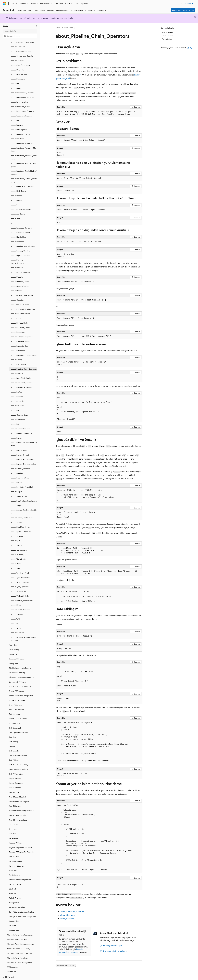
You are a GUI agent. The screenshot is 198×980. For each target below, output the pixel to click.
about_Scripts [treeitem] (16, 502)
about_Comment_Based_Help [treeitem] (22, 39)
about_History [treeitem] (17, 197)
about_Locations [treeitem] (17, 238)
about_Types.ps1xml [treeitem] (19, 588)
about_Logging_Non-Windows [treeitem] (23, 243)
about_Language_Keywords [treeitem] (22, 225)
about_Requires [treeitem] (17, 470)
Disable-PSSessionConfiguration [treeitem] (21, 674)
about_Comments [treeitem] (18, 44)
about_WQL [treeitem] (16, 620)
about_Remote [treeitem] (17, 435)
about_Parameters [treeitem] (18, 347)
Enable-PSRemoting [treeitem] (17, 688)
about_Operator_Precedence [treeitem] (22, 292)
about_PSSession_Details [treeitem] (21, 324)
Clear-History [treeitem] (14, 646)
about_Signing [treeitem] (17, 519)
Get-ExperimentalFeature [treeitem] (19, 729)
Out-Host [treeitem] (13, 826)
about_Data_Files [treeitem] (18, 67)
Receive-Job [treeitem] (14, 835)
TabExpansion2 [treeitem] (15, 900)
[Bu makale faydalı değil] (191, 48)
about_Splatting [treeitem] (17, 533)
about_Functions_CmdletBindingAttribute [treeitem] (24, 169)
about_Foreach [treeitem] (17, 122)
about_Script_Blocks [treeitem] (19, 493)
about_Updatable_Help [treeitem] (20, 593)
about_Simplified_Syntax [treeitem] (20, 524)
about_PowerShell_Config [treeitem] (21, 375)
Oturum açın (190, 3)
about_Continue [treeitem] (17, 57)
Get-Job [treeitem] (12, 743)
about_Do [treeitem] (15, 80)
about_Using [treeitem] (16, 602)
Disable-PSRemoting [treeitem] (17, 669)
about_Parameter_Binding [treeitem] (21, 338)
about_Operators (68, 915)
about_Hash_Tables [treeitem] (18, 188)
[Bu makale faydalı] (188, 48)
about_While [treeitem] (16, 625)
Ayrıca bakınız (167, 39)
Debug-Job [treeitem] (13, 660)
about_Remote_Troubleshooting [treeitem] (23, 461)
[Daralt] (37, 26)
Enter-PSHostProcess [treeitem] (17, 697)
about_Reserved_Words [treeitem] (20, 475)
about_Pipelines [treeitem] (17, 370)
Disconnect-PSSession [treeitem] (18, 679)
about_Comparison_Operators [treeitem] (23, 53)
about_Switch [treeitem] (16, 542)
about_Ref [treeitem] (15, 421)
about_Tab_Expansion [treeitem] (19, 547)
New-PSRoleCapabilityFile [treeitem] (19, 798)
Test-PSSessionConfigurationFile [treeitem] (21, 909)
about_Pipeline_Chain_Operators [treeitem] (24, 366)
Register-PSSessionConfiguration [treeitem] (22, 849)
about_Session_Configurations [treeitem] (23, 515)
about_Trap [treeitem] (15, 565)
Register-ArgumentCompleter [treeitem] (21, 844)
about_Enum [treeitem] (16, 85)
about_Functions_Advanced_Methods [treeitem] (24, 146)
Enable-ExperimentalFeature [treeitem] (20, 683)
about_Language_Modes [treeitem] (21, 229)
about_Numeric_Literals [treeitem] (20, 278)
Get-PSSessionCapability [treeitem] (19, 762)
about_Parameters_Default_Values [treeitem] (24, 352)
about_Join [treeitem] (15, 220)
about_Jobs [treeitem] (15, 215)
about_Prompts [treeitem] (17, 393)
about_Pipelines (67, 918)
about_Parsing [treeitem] (17, 357)
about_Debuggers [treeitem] (18, 76)
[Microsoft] (5, 3)
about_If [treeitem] (14, 202)
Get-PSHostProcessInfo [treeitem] (18, 752)
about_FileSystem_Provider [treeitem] (21, 113)
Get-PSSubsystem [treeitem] (16, 771)
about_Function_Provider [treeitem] (21, 131)
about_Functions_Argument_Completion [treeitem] (24, 162)
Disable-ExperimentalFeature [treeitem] (20, 665)
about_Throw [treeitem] (16, 561)
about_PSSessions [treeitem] (18, 329)
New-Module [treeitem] (14, 789)
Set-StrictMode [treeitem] (15, 881)
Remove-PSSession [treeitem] (16, 863)
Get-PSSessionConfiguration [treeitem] (20, 766)
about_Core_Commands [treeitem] (20, 62)
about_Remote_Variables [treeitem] (21, 465)
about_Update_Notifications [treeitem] (22, 597)
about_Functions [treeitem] (18, 136)
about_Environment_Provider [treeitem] (22, 90)
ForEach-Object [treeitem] (15, 720)
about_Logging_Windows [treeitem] (21, 248)
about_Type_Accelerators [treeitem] (21, 574)
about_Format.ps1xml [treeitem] (19, 126)
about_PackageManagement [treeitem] (22, 334)
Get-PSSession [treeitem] (15, 757)
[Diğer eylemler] (140, 28)
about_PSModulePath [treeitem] (20, 320)
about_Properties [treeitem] (18, 398)
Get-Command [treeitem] (15, 725)
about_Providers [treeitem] (17, 403)
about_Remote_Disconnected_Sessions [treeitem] (24, 441)
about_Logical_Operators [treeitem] (21, 252)
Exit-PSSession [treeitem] (15, 711)
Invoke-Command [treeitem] (16, 780)
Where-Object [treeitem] (15, 927)
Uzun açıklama (168, 36)
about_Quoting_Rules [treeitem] (19, 412)
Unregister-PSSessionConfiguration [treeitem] (23, 913)
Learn (58, 28)
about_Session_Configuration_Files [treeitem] (24, 508)
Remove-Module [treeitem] (16, 858)
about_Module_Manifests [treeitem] (21, 269)
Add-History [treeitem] (14, 642)
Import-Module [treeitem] (15, 775)
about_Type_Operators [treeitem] (20, 584)
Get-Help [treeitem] (13, 734)
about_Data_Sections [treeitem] (19, 71)
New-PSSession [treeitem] (15, 803)
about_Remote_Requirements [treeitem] (22, 456)
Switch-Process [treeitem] (15, 895)
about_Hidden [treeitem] (17, 192)
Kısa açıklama (167, 32)
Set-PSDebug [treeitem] (14, 872)
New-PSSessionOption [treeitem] (18, 812)
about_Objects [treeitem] (17, 288)
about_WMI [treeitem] (16, 616)
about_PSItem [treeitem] (17, 315)
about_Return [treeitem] (16, 479)
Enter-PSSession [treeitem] (15, 702)
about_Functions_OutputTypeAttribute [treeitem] (24, 177)
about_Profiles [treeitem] (17, 389)
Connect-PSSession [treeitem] (17, 656)
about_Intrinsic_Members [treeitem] (21, 206)
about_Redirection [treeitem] (18, 416)
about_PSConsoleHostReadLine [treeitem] (23, 306)
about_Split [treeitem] (15, 538)
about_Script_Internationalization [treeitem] (24, 498)
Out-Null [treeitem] (13, 830)
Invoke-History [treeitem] (15, 784)
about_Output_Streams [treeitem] (20, 301)
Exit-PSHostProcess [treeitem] (17, 706)
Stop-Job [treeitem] (13, 890)
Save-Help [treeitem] (13, 867)
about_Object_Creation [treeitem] (20, 283)
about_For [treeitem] (15, 117)
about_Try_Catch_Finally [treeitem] (20, 570)
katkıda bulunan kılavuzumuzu (71, 951)
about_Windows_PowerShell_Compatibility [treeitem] (24, 636)
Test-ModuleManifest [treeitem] (17, 904)
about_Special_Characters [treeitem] (21, 528)
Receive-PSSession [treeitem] (16, 840)
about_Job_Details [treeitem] (18, 211)
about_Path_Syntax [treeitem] (18, 361)
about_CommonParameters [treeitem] (22, 48)
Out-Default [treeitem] (14, 821)
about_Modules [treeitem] (17, 274)
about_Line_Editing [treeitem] (18, 234)
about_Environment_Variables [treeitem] (22, 94)
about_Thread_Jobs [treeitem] (18, 556)
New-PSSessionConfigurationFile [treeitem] (22, 808)
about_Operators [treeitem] (18, 297)
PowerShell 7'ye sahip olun (183, 10)
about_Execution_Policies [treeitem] (21, 103)
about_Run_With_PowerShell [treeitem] (22, 484)
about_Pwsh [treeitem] (16, 407)
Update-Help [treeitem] (14, 918)
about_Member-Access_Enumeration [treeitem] (19, 258)
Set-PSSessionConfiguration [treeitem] (20, 876)
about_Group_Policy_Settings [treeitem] (22, 183)
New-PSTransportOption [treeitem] (19, 817)
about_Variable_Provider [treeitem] (20, 607)
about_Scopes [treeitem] (17, 488)
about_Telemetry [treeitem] (17, 551)
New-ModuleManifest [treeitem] (17, 794)
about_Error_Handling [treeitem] (20, 99)
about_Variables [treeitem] (17, 611)
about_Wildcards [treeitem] (18, 630)
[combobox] (20, 31)
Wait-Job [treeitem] (13, 922)
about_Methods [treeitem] (17, 265)
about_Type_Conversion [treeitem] (20, 579)
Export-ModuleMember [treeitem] (18, 715)
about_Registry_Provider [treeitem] (20, 426)
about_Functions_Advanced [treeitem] (22, 140)
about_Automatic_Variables (72, 911)
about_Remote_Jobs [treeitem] (19, 447)
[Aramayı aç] (182, 3)
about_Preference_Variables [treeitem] (22, 384)
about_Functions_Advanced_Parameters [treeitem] (24, 154)
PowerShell (69, 28)
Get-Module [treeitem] (14, 748)
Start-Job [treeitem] (13, 886)
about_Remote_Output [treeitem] (20, 452)
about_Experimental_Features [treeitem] (22, 108)
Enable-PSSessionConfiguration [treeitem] (21, 692)
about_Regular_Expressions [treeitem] (21, 430)
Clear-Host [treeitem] (13, 651)
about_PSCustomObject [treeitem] (20, 311)
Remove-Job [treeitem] (14, 854)
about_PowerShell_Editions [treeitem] (21, 380)
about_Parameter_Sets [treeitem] (20, 343)
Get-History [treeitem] (14, 738)
